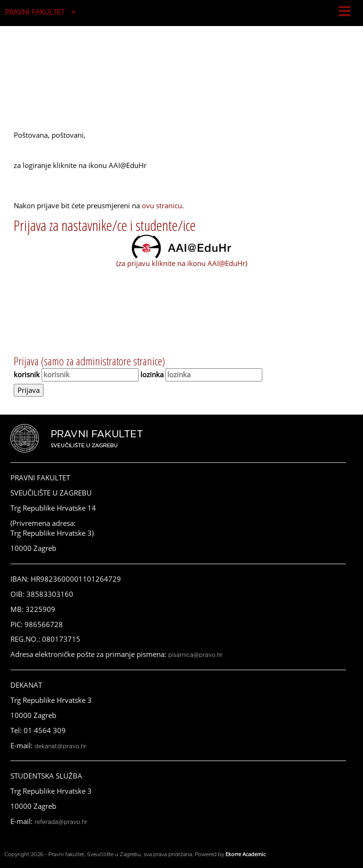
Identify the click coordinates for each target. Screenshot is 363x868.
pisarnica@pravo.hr (195, 655)
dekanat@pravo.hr (60, 746)
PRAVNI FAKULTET (35, 12)
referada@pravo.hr (61, 822)
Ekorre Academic (246, 854)
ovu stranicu (162, 205)
